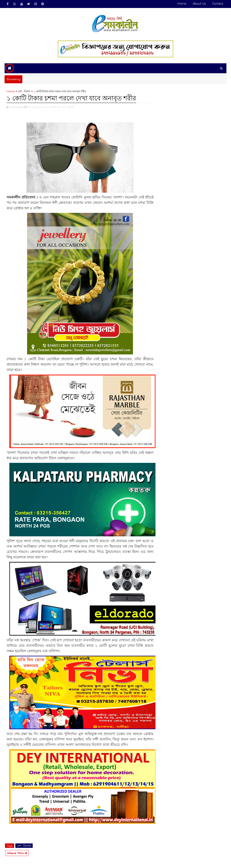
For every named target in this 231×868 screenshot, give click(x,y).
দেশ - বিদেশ (24, 91)
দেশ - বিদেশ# (24, 846)
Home (182, 4)
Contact (218, 4)
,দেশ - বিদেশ (67, 107)
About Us (199, 4)
